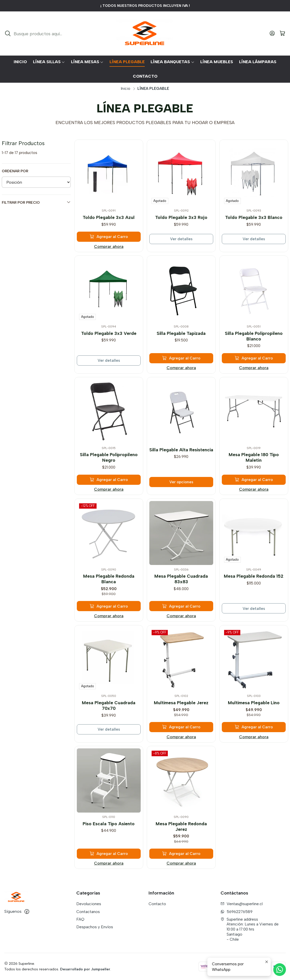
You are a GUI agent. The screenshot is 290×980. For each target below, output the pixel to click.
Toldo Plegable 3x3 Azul (109, 217)
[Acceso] (272, 33)
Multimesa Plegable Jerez (181, 702)
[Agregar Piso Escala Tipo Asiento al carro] (109, 851)
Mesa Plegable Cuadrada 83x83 (181, 578)
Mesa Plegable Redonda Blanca (109, 578)
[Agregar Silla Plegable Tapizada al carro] (181, 356)
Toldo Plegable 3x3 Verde (109, 332)
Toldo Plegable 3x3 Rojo (181, 217)
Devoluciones (89, 904)
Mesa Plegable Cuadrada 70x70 (109, 704)
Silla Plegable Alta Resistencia (181, 449)
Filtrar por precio (36, 202)
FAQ (80, 919)
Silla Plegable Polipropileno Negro (109, 456)
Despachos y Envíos (95, 927)
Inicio (126, 88)
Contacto (157, 904)
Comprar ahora (109, 246)
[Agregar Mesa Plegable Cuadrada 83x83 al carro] (181, 604)
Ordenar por (15, 171)
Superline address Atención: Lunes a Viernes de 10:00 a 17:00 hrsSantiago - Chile (250, 929)
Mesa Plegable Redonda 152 (254, 575)
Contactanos (88, 912)
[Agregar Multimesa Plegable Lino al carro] (254, 725)
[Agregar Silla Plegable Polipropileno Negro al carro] (109, 477)
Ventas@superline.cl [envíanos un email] (242, 904)
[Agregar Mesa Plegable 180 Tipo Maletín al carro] (254, 477)
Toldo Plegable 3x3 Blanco (254, 217)
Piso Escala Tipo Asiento (109, 823)
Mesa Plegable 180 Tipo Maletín (254, 456)
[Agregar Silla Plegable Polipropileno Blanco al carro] (254, 356)
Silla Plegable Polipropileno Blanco (254, 335)
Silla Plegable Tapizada (181, 332)
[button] (49, 62)
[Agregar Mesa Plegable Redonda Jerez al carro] (181, 851)
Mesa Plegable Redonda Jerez (181, 825)
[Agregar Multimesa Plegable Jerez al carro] (181, 725)
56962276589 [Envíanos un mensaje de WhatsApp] (237, 912)
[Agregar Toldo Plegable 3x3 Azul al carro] (109, 237)
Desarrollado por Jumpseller (85, 969)
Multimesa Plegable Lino (254, 702)
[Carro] (282, 34)
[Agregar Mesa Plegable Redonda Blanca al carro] (109, 604)
